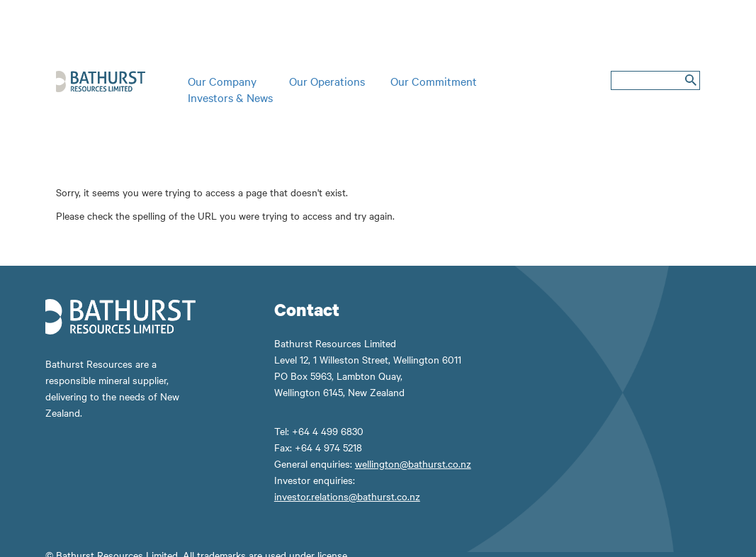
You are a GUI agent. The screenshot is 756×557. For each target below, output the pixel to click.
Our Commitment (434, 81)
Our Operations (327, 81)
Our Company (222, 81)
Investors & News (230, 97)
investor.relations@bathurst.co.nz (347, 496)
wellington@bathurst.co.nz (413, 463)
